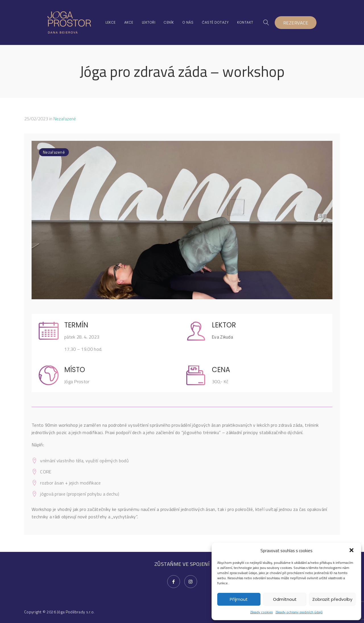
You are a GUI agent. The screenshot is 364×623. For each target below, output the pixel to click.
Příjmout (239, 599)
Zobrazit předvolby (332, 599)
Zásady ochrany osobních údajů (299, 612)
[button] (352, 551)
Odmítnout (285, 599)
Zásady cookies (261, 612)
